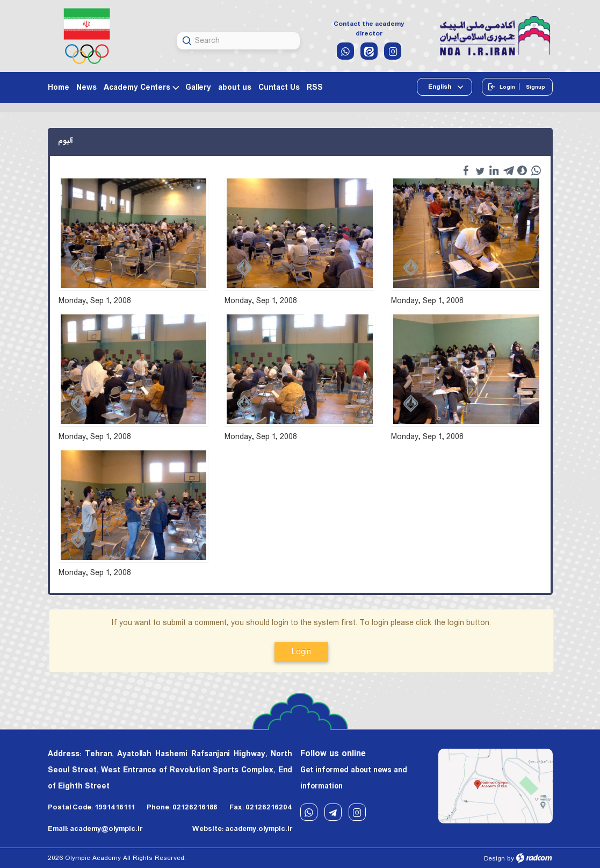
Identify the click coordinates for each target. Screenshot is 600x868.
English (440, 87)
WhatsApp (309, 812)
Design (494, 859)
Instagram (357, 812)
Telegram (333, 812)
